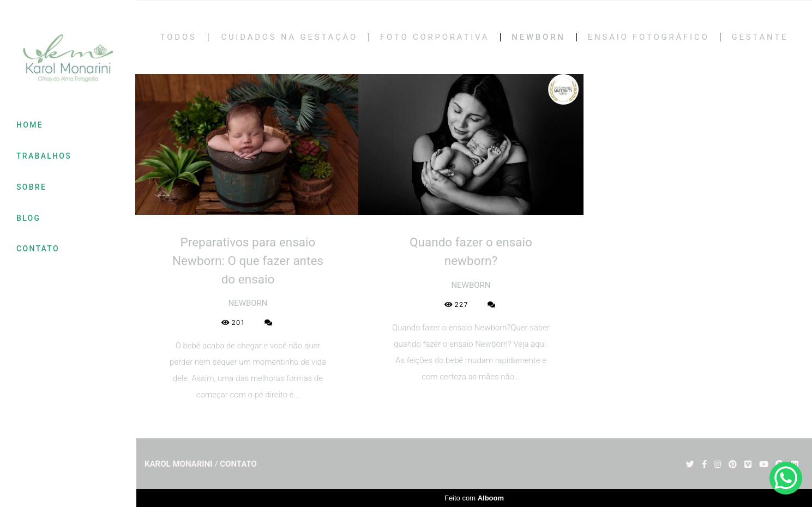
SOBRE (31, 187)
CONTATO (38, 249)
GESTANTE (760, 37)
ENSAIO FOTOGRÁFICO (649, 37)
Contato (238, 464)
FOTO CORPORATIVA (435, 37)
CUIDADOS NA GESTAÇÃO (289, 37)
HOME (30, 125)
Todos (179, 37)
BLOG (28, 218)
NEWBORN (538, 37)
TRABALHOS (44, 156)
